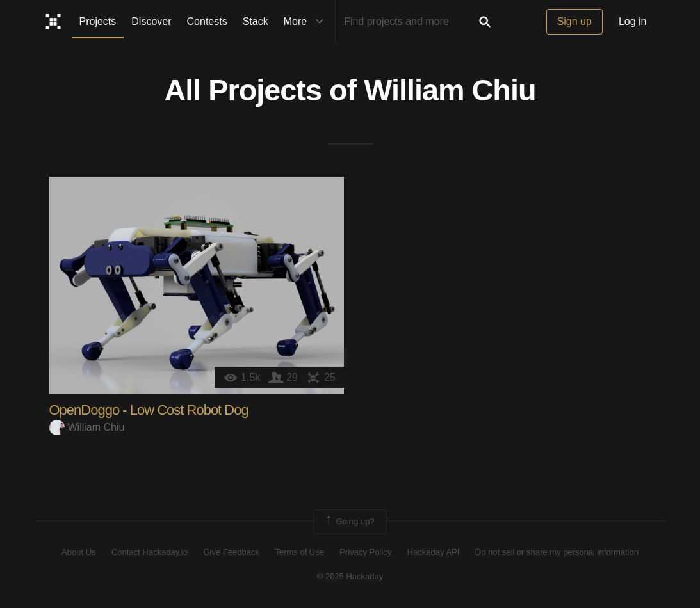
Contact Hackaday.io (150, 552)
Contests (207, 21)
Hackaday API (434, 552)
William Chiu (450, 90)
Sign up (574, 21)
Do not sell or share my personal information (557, 552)
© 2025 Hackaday (350, 576)
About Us (78, 552)
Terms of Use (299, 552)
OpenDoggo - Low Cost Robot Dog (149, 410)
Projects (98, 21)
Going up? (349, 522)
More (307, 22)
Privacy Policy (365, 552)
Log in (633, 21)
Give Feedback (231, 552)
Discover (151, 21)
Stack (256, 21)
